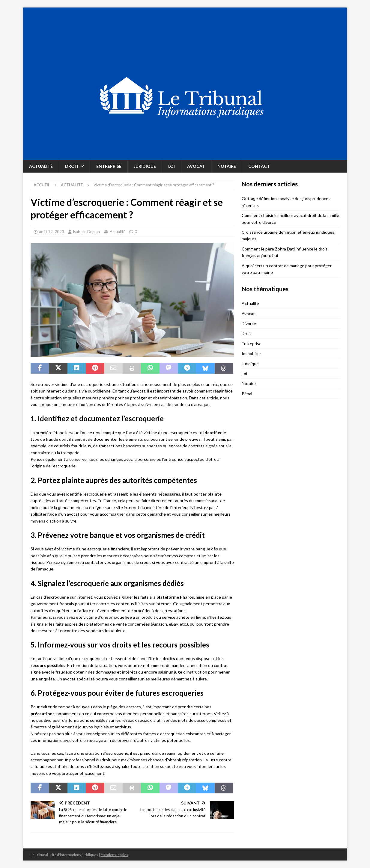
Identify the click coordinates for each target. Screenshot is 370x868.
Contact (259, 166)
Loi (172, 166)
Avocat (196, 166)
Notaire (227, 166)
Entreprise (109, 166)
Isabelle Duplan (86, 232)
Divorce (249, 323)
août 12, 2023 (52, 232)
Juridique (145, 166)
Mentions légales (114, 855)
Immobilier (251, 353)
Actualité (41, 166)
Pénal (247, 394)
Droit (72, 166)
